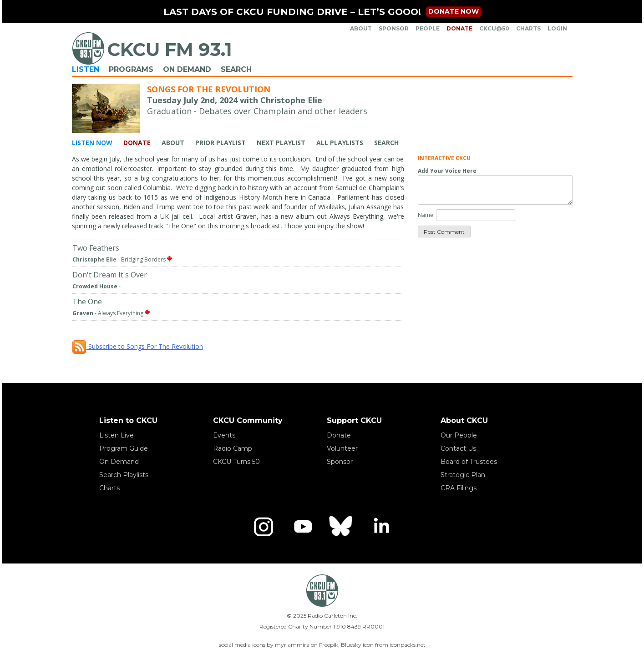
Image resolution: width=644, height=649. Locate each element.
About (361, 28)
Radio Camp (233, 448)
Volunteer (342, 448)
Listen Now (92, 143)
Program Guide (124, 448)
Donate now (454, 11)
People (428, 28)
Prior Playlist (221, 143)
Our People (459, 435)
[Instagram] (264, 527)
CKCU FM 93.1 (170, 49)
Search (236, 69)
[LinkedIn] (381, 527)
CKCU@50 (494, 28)
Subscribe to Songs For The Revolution (137, 346)
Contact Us (458, 448)
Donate (459, 28)
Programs (131, 69)
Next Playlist (281, 143)
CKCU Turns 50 (236, 462)
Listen (86, 69)
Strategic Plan (463, 475)
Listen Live (117, 435)
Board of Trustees (469, 462)
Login (557, 28)
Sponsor (394, 28)
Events (224, 435)
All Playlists (340, 143)
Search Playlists (124, 475)
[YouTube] (303, 527)
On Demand (187, 69)
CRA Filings (459, 488)
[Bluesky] (342, 527)
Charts (528, 28)
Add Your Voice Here (447, 171)
